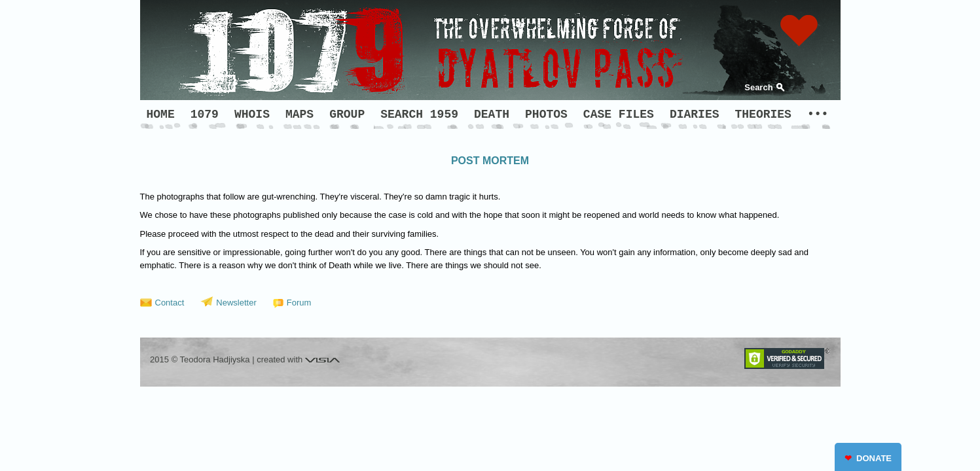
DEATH (492, 114)
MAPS (299, 114)
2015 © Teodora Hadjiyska (200, 359)
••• (818, 114)
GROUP (347, 114)
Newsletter (236, 303)
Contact (170, 303)
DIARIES (695, 114)
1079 (205, 114)
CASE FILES (619, 114)
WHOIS (252, 114)
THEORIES (763, 114)
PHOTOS (546, 114)
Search (758, 87)
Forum (299, 303)
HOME (161, 114)
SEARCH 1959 (419, 114)
